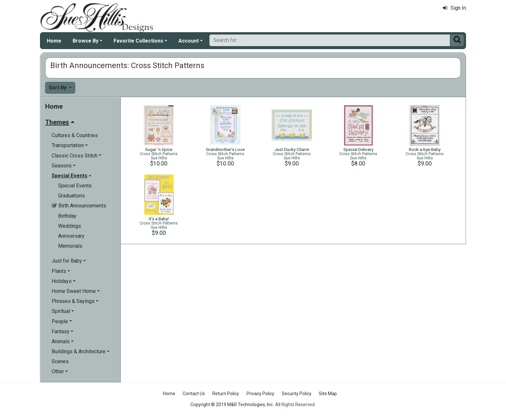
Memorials (70, 246)
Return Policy (226, 394)
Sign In (454, 8)
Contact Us (194, 394)
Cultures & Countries (75, 135)
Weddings (70, 226)
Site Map (328, 394)
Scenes (60, 361)
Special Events (75, 186)
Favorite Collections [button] (138, 41)
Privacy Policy (260, 394)
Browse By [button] (86, 41)
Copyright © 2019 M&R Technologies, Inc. (232, 405)
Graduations (71, 196)
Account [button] (189, 41)
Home (54, 41)
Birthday (67, 216)
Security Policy (297, 394)
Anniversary (71, 236)
